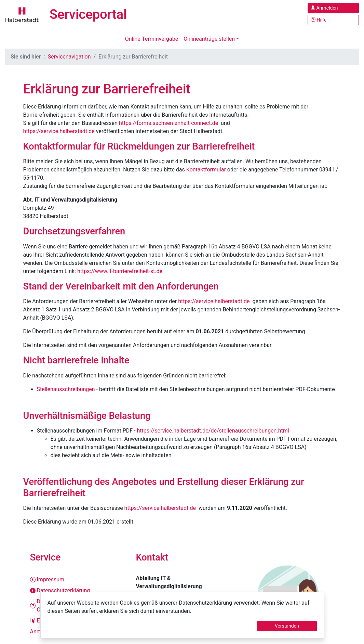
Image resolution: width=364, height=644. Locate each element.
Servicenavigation (69, 57)
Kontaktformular (206, 170)
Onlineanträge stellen (209, 39)
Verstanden (287, 626)
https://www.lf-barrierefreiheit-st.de (120, 271)
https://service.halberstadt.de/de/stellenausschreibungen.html (213, 431)
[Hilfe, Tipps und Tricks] (333, 20)
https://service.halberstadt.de (59, 131)
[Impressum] (76, 580)
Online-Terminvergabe (152, 39)
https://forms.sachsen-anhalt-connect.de (168, 123)
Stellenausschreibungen (66, 389)
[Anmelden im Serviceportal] (333, 8)
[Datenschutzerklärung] (76, 591)
